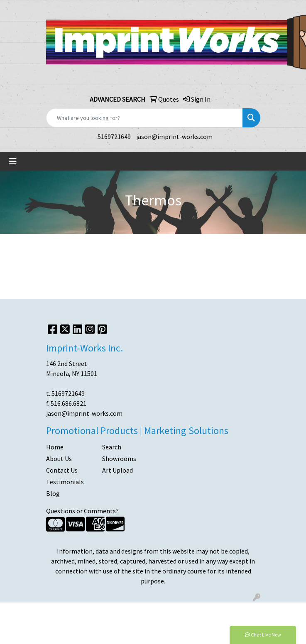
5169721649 (114, 137)
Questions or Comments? (82, 511)
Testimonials (65, 482)
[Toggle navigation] (13, 161)
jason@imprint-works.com (174, 137)
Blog (53, 493)
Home (55, 447)
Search (112, 447)
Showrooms (119, 459)
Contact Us (62, 470)
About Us (59, 459)
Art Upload (118, 470)
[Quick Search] (144, 118)
